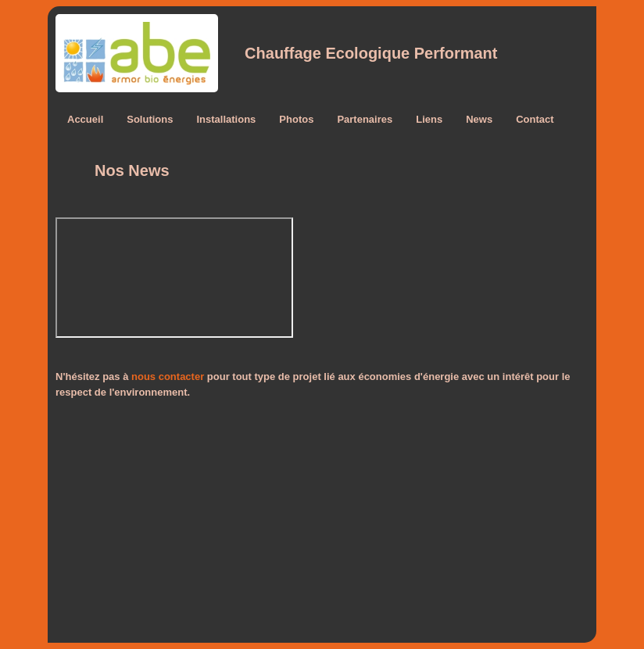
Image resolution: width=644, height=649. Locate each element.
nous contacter (168, 376)
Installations (226, 119)
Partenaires (365, 119)
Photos (296, 119)
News (479, 119)
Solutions (150, 119)
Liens (429, 119)
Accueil (85, 119)
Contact (535, 119)
